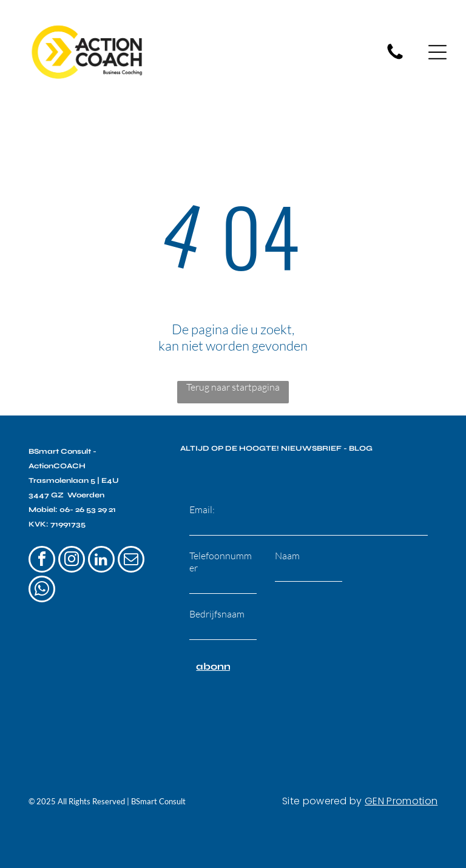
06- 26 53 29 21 (88, 503)
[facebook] (42, 555)
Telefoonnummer (221, 556)
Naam (287, 550)
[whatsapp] (42, 584)
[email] (131, 555)
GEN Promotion (401, 795)
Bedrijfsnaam (217, 608)
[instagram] (72, 555)
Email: (202, 503)
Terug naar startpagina (233, 382)
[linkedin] (101, 555)
